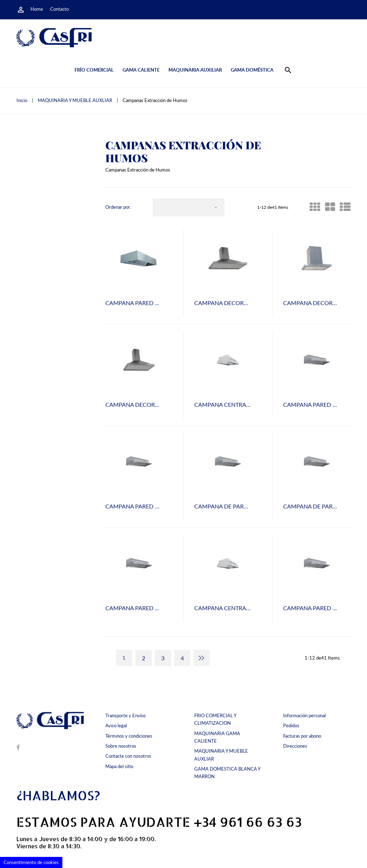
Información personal (304, 715)
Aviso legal (116, 725)
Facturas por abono (302, 736)
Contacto (59, 9)
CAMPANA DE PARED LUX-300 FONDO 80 (250, 506)
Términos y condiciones (129, 736)
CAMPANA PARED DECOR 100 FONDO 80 (161, 303)
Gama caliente (141, 70)
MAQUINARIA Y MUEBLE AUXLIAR (221, 755)
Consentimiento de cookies (31, 862)
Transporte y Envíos (126, 715)
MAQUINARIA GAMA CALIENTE (217, 737)
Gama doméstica (252, 70)
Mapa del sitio (119, 766)
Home (37, 9)
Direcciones (295, 746)
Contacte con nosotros (128, 756)
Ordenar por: (118, 207)
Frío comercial (94, 70)
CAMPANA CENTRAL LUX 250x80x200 (244, 608)
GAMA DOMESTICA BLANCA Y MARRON (227, 773)
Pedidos (291, 725)
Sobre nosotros (121, 746)
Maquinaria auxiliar (195, 70)
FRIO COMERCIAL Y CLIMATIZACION (215, 719)
